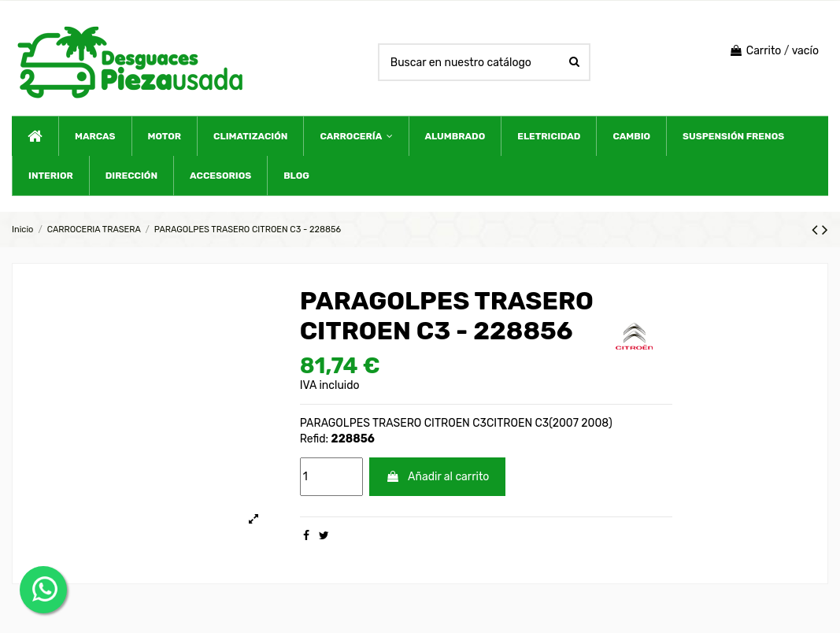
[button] (355, 136)
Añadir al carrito (437, 477)
